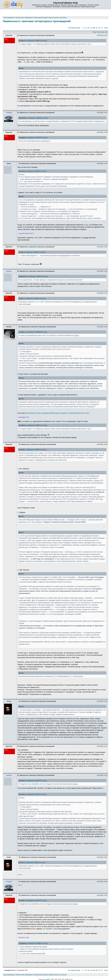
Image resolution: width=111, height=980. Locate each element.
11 (86, 28)
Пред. (78, 28)
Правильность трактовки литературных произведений (37, 21)
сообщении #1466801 (34, 943)
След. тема (104, 32)
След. (106, 28)
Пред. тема (96, 32)
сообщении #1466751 (32, 252)
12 (88, 28)
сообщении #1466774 (33, 450)
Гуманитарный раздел (41, 975)
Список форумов (9, 975)
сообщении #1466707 (33, 171)
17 (102, 28)
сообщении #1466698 (34, 332)
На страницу (72, 28)
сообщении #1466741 (34, 41)
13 (91, 28)
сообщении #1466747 (34, 138)
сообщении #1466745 (35, 118)
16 (99, 28)
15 (96, 28)
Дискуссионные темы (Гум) (58, 975)
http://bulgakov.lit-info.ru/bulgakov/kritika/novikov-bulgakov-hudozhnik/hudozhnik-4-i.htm (57, 413)
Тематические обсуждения (24, 975)
